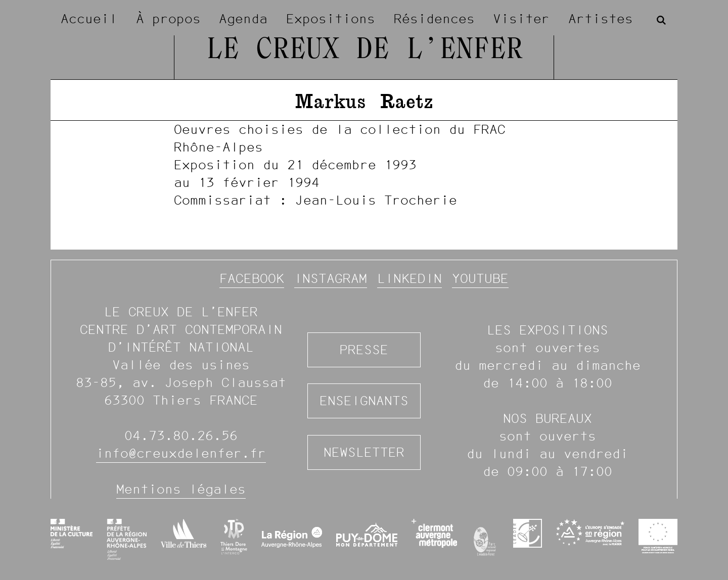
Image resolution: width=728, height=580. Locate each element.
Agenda (243, 19)
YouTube (480, 278)
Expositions (331, 19)
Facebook (252, 278)
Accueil (89, 19)
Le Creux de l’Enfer (364, 51)
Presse (364, 350)
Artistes (601, 19)
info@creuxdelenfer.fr (181, 453)
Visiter (521, 19)
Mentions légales (181, 489)
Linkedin (409, 278)
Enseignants (364, 401)
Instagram (331, 278)
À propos (168, 19)
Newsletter (364, 452)
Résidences (434, 19)
